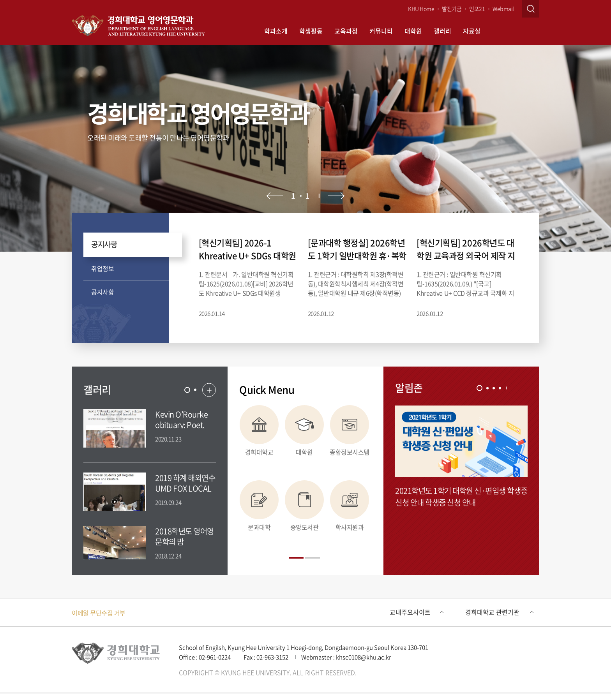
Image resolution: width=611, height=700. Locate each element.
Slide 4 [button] (500, 388)
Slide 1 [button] (187, 390)
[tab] (187, 390)
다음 (336, 196)
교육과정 (346, 31)
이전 (275, 196)
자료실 (472, 31)
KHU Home (421, 9)
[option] (305, 148)
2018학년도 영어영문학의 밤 (185, 536)
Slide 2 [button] (195, 390)
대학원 (413, 31)
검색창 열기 (531, 9)
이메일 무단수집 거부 (99, 613)
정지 (319, 196)
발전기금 (452, 9)
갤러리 (442, 31)
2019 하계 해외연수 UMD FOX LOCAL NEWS (185, 488)
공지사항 (104, 244)
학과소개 (276, 31)
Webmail (503, 9)
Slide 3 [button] (494, 388)
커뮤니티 (381, 31)
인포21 (477, 9)
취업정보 (102, 268)
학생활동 (311, 31)
